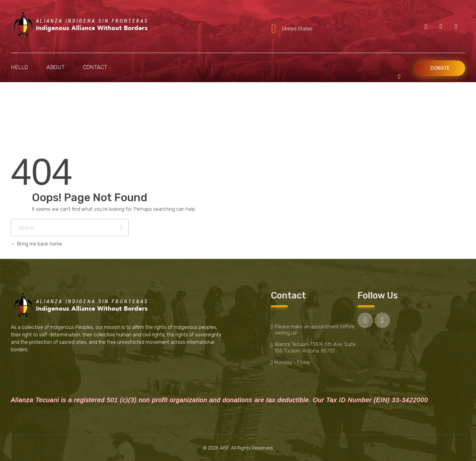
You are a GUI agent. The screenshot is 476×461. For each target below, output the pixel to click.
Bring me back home (36, 244)
